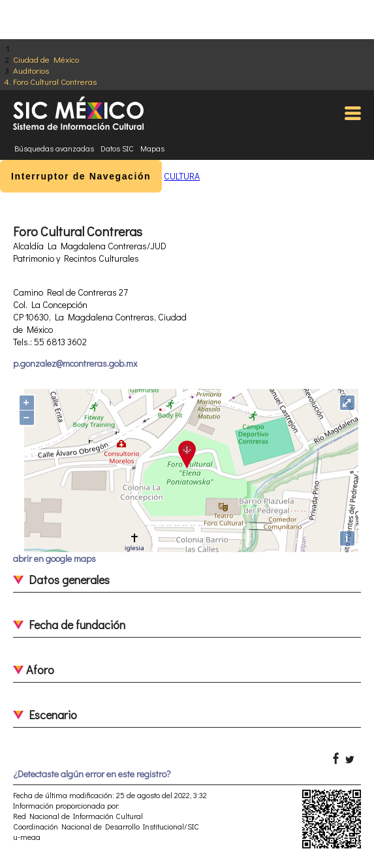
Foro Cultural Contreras (55, 81)
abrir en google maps (55, 558)
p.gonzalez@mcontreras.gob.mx (75, 363)
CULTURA (182, 176)
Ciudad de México (46, 59)
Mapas (152, 148)
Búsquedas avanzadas (54, 148)
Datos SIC (117, 148)
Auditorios (31, 70)
